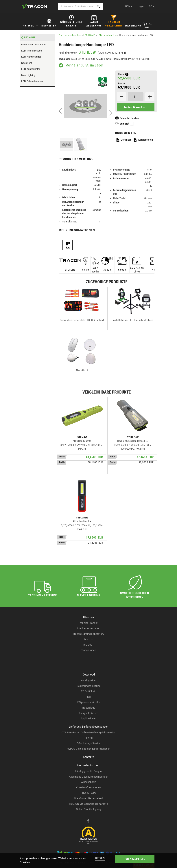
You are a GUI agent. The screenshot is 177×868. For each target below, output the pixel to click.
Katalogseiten (143, 140)
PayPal (88, 738)
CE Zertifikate (89, 691)
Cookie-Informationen (89, 787)
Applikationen (89, 718)
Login (141, 6)
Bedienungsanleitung (89, 686)
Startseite (64, 35)
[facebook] (88, 822)
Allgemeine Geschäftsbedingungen (89, 777)
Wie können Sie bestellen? (89, 798)
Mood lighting (28, 75)
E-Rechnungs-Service (88, 743)
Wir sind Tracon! (89, 623)
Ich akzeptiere (135, 859)
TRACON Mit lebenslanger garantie (89, 804)
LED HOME (89, 35)
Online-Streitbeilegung (88, 809)
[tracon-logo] (34, 7)
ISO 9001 (89, 645)
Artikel (28, 26)
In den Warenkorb (136, 107)
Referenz (89, 639)
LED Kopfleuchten (31, 69)
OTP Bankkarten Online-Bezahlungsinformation (88, 732)
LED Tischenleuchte (32, 51)
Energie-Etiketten (89, 713)
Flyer (88, 697)
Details (100, 858)
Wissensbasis (88, 782)
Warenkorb (133, 26)
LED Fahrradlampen (32, 81)
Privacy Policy (88, 793)
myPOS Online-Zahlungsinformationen (88, 749)
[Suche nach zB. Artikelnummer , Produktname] (80, 6)
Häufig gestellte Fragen (88, 771)
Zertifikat (123, 140)
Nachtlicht (26, 63)
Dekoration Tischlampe (33, 44)
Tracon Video (89, 650)
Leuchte (76, 35)
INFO (127, 6)
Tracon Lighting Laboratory (88, 634)
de (150, 6)
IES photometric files (89, 702)
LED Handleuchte (31, 57)
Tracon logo (89, 708)
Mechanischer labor (88, 628)
